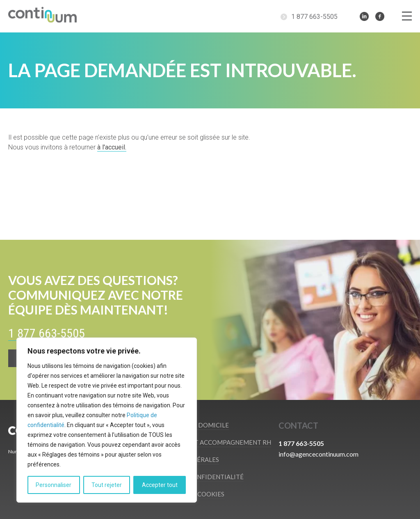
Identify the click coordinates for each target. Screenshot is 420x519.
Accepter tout (160, 485)
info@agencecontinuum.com (318, 454)
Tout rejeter (107, 485)
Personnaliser (54, 485)
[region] (107, 420)
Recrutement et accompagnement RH (207, 442)
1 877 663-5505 (314, 17)
